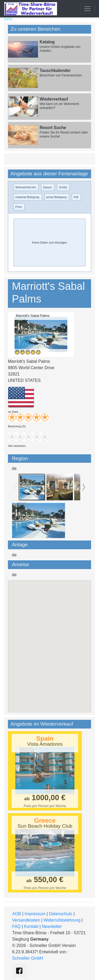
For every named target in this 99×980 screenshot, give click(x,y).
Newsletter (52, 926)
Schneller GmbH (28, 958)
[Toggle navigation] (87, 9)
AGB (17, 914)
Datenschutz (61, 914)
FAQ (16, 926)
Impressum (35, 914)
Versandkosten (26, 920)
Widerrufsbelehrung (62, 920)
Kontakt (31, 926)
